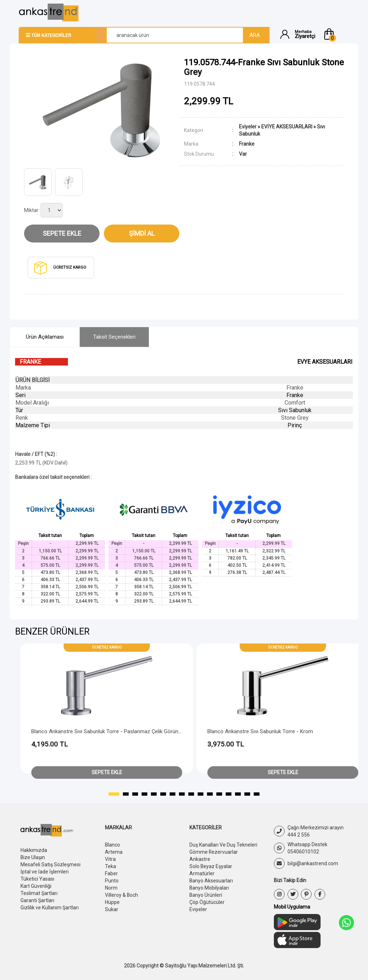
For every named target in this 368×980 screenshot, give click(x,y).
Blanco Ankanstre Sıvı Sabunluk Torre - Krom (260, 731)
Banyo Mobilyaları (209, 888)
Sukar (112, 909)
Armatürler (202, 873)
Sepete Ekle (62, 233)
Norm (111, 888)
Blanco (113, 845)
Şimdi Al (142, 233)
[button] (336, 34)
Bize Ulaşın (33, 857)
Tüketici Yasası (37, 879)
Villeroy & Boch (122, 895)
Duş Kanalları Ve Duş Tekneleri (223, 845)
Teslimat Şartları (39, 893)
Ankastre (200, 859)
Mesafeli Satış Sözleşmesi (50, 864)
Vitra (110, 859)
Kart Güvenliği (36, 886)
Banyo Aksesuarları (211, 881)
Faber (111, 873)
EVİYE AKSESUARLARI (287, 127)
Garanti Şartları (37, 900)
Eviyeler (248, 127)
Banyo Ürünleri (206, 895)
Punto (112, 881)
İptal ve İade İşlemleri (45, 872)
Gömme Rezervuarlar (214, 852)
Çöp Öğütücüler (207, 902)
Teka (111, 866)
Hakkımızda (34, 850)
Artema (114, 852)
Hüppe (112, 902)
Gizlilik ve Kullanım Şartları (50, 908)
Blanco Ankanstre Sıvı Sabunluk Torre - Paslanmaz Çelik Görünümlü (111, 731)
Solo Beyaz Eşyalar (211, 866)
